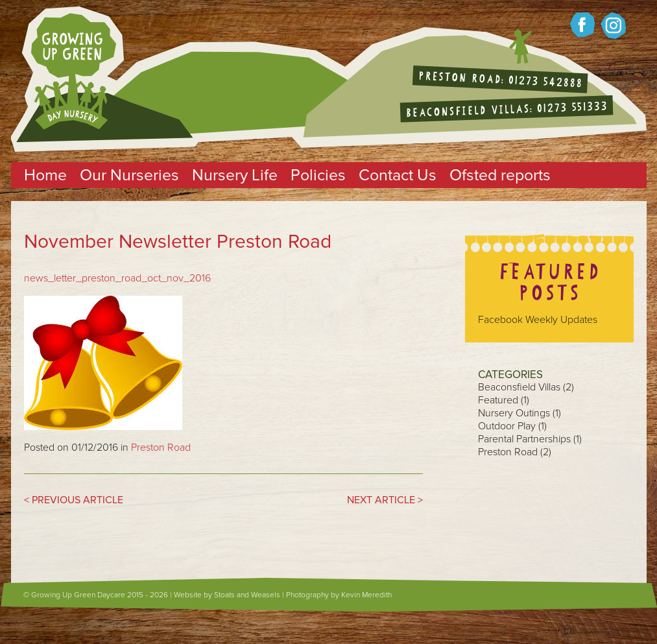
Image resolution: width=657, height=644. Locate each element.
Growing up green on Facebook (582, 25)
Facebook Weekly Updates (538, 320)
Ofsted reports (500, 175)
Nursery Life (235, 175)
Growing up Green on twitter (613, 26)
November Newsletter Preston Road (178, 242)
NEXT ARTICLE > (385, 500)
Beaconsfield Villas (519, 387)
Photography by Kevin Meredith (339, 595)
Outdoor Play (507, 426)
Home (45, 175)
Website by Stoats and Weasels (227, 595)
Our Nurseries (129, 175)
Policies (318, 175)
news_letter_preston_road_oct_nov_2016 (117, 278)
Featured (498, 400)
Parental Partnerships (524, 439)
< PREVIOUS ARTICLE (74, 500)
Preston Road (161, 447)
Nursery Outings (514, 413)
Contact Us (398, 175)
